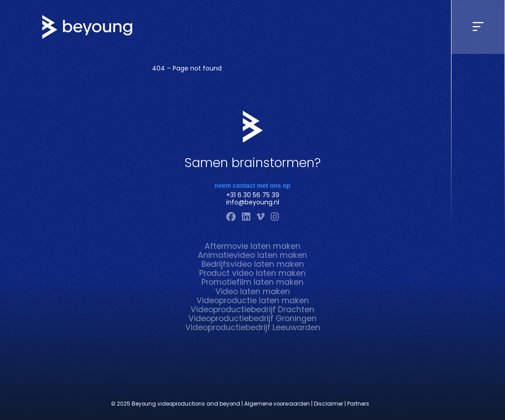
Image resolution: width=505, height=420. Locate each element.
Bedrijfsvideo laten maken (253, 264)
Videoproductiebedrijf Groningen (252, 318)
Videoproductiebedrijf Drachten (252, 309)
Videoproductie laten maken (253, 301)
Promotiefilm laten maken (252, 282)
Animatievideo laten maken (252, 255)
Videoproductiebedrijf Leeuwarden (253, 327)
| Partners (357, 404)
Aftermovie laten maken (252, 246)
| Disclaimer (327, 404)
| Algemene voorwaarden (276, 404)
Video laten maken (253, 292)
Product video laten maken (252, 273)
